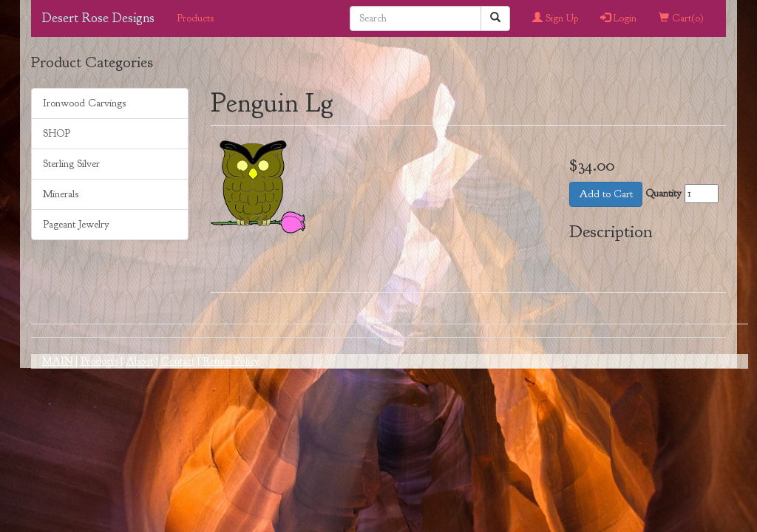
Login (618, 18)
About (139, 361)
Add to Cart (606, 194)
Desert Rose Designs (98, 18)
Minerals (61, 194)
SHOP (57, 133)
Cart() (681, 18)
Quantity (663, 193)
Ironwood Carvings (84, 103)
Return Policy (231, 361)
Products (195, 18)
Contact (178, 361)
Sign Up (555, 18)
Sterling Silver (71, 164)
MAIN (57, 361)
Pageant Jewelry (76, 224)
